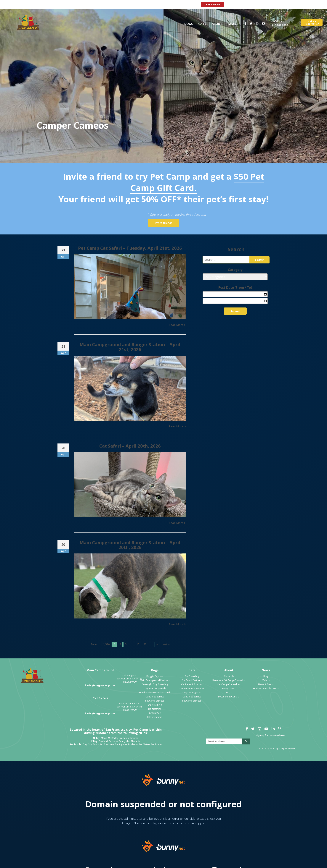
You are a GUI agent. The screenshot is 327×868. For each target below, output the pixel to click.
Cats (202, 24)
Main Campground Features (155, 680)
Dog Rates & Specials (155, 688)
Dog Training (155, 705)
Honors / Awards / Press (266, 688)
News (232, 24)
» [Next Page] (157, 644)
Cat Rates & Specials (192, 684)
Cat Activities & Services (192, 688)
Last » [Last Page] (166, 644)
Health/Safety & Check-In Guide (155, 693)
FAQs (229, 693)
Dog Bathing (155, 709)
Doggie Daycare (155, 676)
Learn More (212, 4)
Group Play (155, 713)
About (217, 24)
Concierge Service (155, 697)
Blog (266, 676)
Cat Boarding (192, 676)
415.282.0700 (280, 25)
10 (138, 644)
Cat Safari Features (192, 680)
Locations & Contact (229, 697)
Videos (266, 680)
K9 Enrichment (155, 717)
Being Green (229, 688)
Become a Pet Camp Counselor (229, 680)
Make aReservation (312, 23)
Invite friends (164, 223)
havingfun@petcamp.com (100, 685)
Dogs (189, 24)
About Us (229, 676)
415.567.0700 (129, 710)
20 (145, 644)
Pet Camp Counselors (229, 684)
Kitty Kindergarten (192, 693)
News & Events (266, 684)
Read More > (177, 325)
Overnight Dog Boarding (155, 684)
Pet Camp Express (155, 701)
